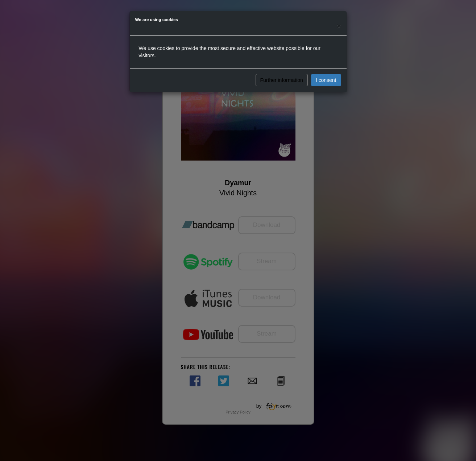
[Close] (339, 26)
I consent (326, 80)
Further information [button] (282, 80)
